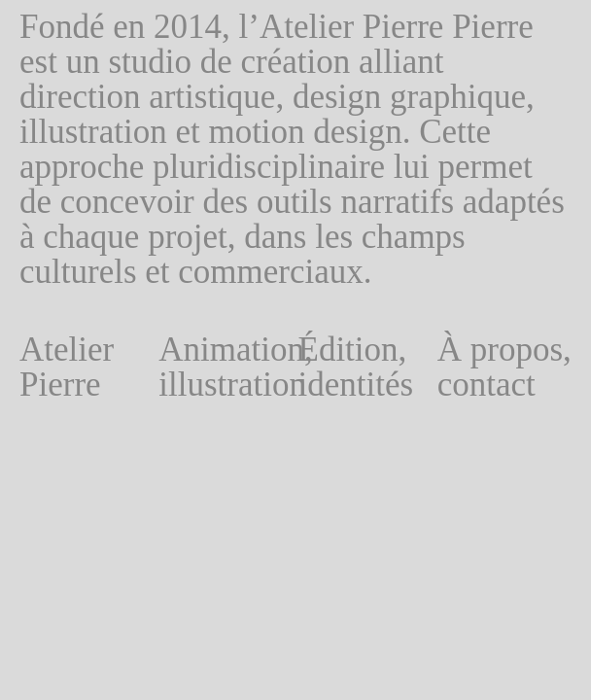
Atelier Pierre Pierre (67, 385)
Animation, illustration (226, 367)
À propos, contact (504, 367)
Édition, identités (356, 367)
